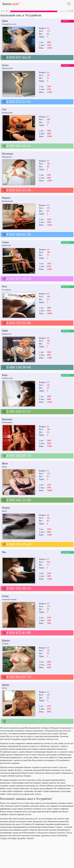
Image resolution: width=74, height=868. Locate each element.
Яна (4, 552)
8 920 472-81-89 (19, 633)
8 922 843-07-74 (19, 677)
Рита (4, 286)
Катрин (6, 508)
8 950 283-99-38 (19, 456)
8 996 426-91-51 (19, 411)
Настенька (7, 154)
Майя (5, 331)
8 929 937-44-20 (19, 57)
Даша (5, 21)
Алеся (5, 65)
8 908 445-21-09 (19, 500)
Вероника (7, 419)
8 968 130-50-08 (19, 367)
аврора (6, 685)
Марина (6, 198)
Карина (6, 641)
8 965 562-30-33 (19, 588)
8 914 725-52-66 (19, 323)
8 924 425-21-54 (19, 190)
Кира (5, 375)
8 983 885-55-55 (19, 146)
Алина (5, 242)
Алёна (5, 596)
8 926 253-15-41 (19, 102)
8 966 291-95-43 (19, 544)
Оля (4, 109)
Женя (5, 464)
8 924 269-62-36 (19, 234)
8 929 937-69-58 (19, 279)
